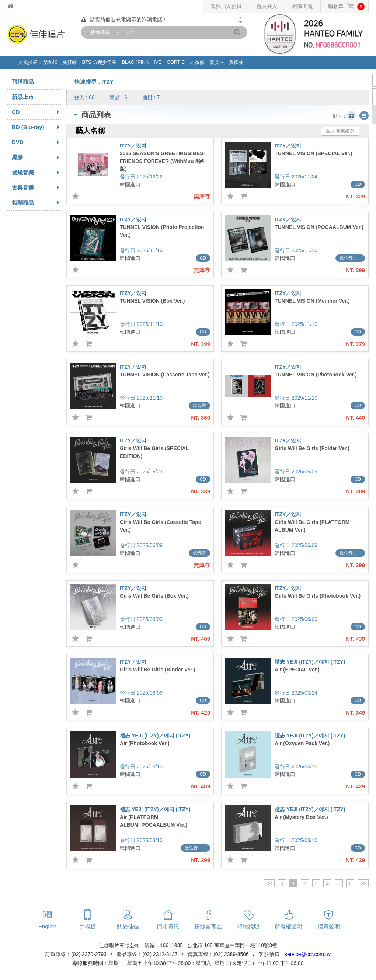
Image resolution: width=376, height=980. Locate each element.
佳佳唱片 (24, 6)
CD (36, 112)
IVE (158, 62)
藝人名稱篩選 (340, 131)
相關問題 (303, 6)
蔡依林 (236, 62)
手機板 (88, 926)
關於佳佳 (128, 926)
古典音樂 (36, 188)
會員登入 (267, 6)
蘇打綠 (69, 62)
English (47, 926)
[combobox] (103, 32)
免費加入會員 (226, 6)
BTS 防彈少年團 (99, 62)
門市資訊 (168, 926)
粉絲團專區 (208, 926)
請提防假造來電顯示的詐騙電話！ (124, 20)
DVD (36, 142)
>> (363, 883)
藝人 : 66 (84, 97)
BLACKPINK (135, 62)
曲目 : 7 (151, 97)
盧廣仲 (217, 62)
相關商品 (36, 203)
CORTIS (176, 62)
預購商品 (23, 82)
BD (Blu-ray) (36, 127)
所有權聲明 (288, 926)
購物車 (346, 6)
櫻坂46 (50, 62)
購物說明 (248, 926)
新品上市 (23, 97)
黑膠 (36, 157)
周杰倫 (197, 62)
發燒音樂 (36, 173)
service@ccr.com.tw (308, 954)
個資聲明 (329, 926)
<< (269, 883)
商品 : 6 (118, 97)
